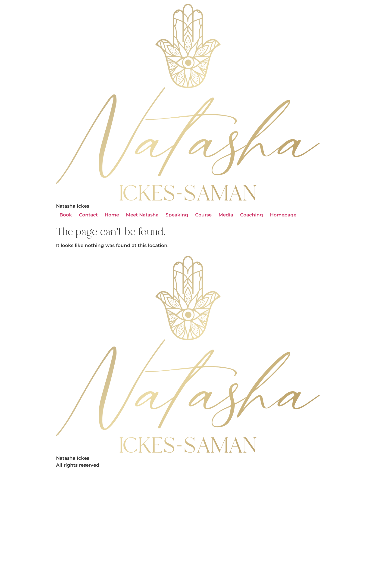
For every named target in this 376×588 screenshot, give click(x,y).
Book (66, 215)
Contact (88, 215)
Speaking (177, 215)
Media (226, 215)
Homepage (283, 215)
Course (203, 215)
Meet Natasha (142, 215)
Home (112, 215)
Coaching (252, 215)
